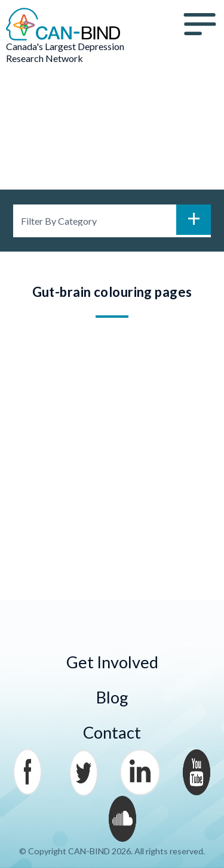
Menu (200, 24)
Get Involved (112, 662)
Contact (112, 732)
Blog (112, 697)
